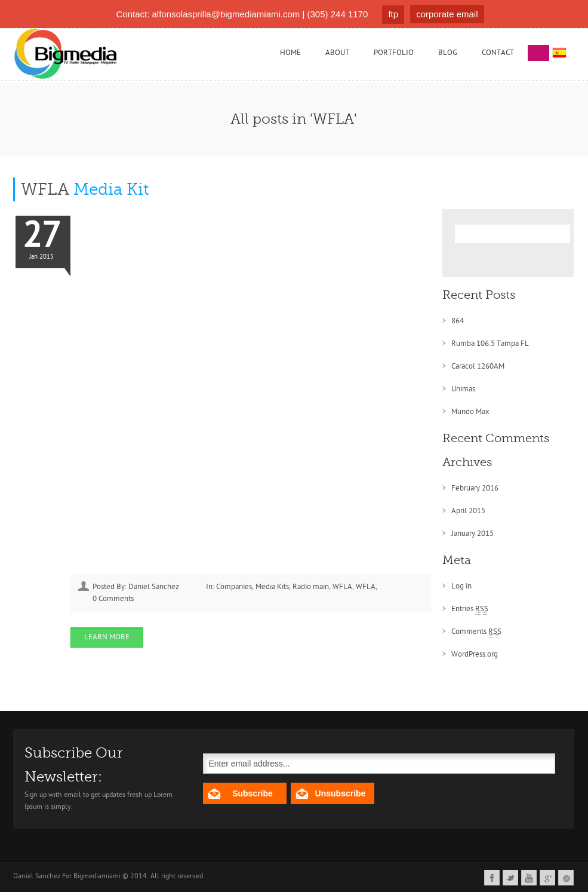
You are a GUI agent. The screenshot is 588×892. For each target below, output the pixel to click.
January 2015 (472, 534)
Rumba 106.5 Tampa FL (490, 344)
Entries (470, 609)
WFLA (85, 189)
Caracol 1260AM (478, 367)
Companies (234, 587)
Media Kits (272, 587)
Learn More (107, 637)
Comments (476, 632)
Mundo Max (470, 412)
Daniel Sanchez (154, 587)
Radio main (311, 587)
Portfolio (394, 53)
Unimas (463, 389)
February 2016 (475, 488)
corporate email (447, 14)
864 (458, 321)
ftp (393, 14)
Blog (448, 53)
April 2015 (468, 511)
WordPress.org (475, 655)
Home (290, 53)
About (337, 53)
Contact (498, 53)
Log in (461, 586)
